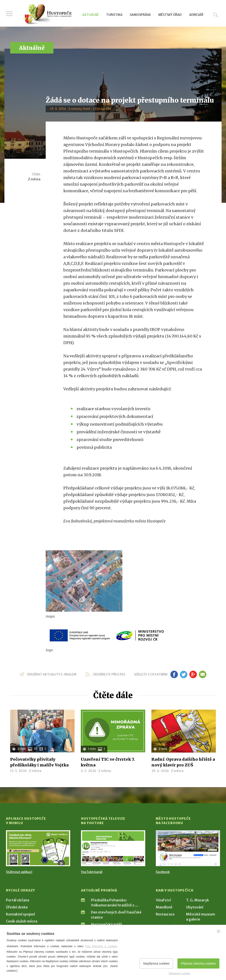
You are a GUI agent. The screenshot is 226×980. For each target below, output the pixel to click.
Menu (9, 14)
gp (193, 674)
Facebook (163, 872)
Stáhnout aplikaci (19, 872)
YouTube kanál (92, 872)
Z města (34, 179)
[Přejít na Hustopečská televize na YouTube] (113, 848)
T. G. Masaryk (198, 900)
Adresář (196, 15)
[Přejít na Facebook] (188, 848)
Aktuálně (90, 15)
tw (184, 674)
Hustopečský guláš (106, 924)
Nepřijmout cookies (156, 963)
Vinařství (163, 900)
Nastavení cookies (179, 973)
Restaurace (165, 914)
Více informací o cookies (101, 946)
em (202, 674)
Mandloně (164, 907)
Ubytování (195, 907)
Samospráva (140, 15)
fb (174, 674)
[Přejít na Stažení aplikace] (38, 848)
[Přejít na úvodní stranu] (48, 14)
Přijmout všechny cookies (198, 963)
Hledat (216, 15)
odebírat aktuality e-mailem (52, 674)
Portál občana (18, 900)
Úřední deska (17, 907)
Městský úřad (170, 15)
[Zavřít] (218, 931)
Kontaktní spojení (20, 914)
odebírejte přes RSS (109, 674)
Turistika (114, 15)
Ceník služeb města (22, 921)
